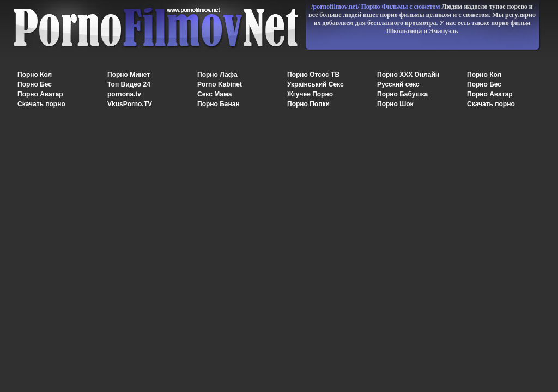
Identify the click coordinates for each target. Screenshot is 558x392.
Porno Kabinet (220, 84)
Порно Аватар (40, 94)
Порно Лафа (217, 75)
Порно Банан (219, 104)
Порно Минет (129, 75)
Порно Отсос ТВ (313, 75)
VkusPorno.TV (130, 104)
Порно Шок (395, 104)
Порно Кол (35, 75)
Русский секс (398, 84)
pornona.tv (124, 94)
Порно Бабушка (402, 94)
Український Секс (316, 84)
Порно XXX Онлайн (408, 75)
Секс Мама (214, 94)
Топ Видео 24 (129, 84)
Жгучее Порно (310, 94)
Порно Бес (35, 84)
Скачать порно (41, 104)
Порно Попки (308, 104)
